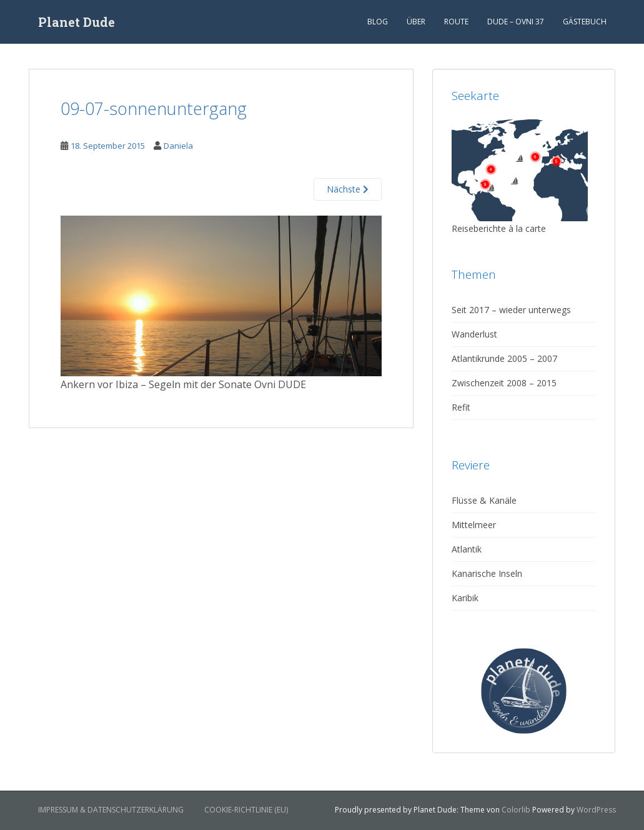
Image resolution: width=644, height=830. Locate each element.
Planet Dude (77, 22)
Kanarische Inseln (487, 573)
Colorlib (516, 810)
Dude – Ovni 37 (516, 22)
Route (456, 22)
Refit (461, 407)
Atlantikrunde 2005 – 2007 (504, 358)
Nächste (348, 189)
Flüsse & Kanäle (484, 500)
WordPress (596, 810)
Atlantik (467, 549)
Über (416, 22)
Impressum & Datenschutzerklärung (111, 810)
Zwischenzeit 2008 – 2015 (504, 383)
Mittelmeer (474, 525)
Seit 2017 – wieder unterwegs (511, 310)
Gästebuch (585, 22)
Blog (378, 22)
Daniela (178, 146)
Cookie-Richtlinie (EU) (246, 810)
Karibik (465, 598)
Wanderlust (474, 334)
